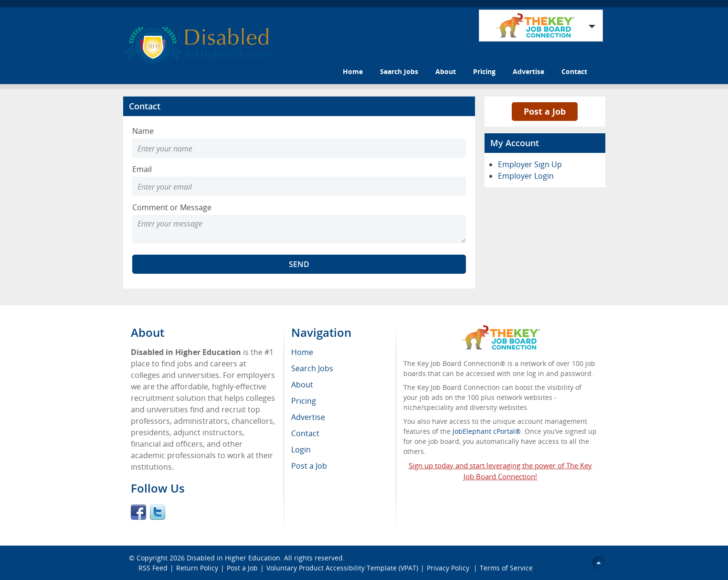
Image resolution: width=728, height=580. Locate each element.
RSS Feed (153, 568)
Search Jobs (399, 71)
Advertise (528, 71)
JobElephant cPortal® (487, 431)
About (446, 71)
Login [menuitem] (301, 450)
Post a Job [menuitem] (309, 466)
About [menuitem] (302, 385)
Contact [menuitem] (305, 433)
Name (143, 131)
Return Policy (197, 568)
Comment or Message (172, 207)
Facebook (138, 512)
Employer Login (526, 176)
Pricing (484, 71)
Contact (574, 71)
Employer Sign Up (530, 164)
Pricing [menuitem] (304, 401)
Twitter (158, 512)
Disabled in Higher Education (233, 558)
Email (142, 169)
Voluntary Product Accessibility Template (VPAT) (342, 568)
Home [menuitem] (302, 352)
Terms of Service (506, 568)
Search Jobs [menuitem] (312, 368)
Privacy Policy (449, 568)
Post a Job (545, 111)
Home (353, 71)
